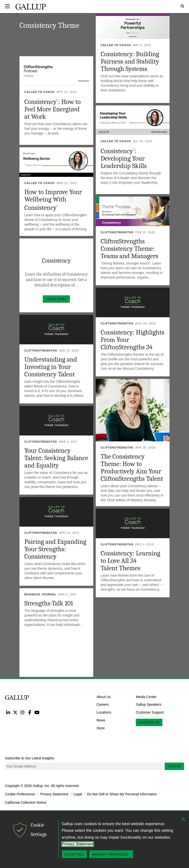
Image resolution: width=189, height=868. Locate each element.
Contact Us (149, 722)
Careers (103, 704)
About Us (104, 697)
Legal (78, 794)
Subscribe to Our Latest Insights (29, 758)
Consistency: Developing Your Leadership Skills (124, 159)
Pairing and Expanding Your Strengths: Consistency (55, 549)
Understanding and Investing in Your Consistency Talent (51, 367)
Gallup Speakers (149, 704)
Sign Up (174, 766)
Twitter (15, 712)
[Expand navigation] (7, 6)
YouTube (37, 712)
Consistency (56, 261)
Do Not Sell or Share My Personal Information (122, 794)
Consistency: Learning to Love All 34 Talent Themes (130, 561)
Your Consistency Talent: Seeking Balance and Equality (56, 458)
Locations (104, 712)
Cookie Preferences (20, 794)
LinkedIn (8, 712)
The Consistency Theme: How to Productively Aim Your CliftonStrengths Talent (132, 468)
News (101, 720)
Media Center (146, 697)
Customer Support (150, 712)
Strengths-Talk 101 (49, 603)
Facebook (30, 712)
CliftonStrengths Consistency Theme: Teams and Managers (129, 249)
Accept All (74, 854)
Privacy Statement (54, 794)
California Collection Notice (26, 802)
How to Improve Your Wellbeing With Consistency (53, 200)
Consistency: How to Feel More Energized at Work (53, 109)
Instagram (23, 712)
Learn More (58, 298)
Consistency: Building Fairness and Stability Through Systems (130, 61)
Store (101, 728)
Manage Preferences (111, 854)
